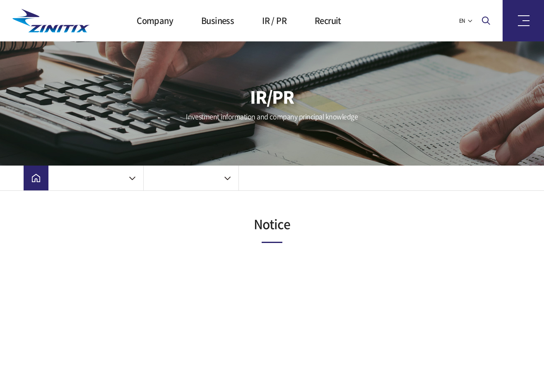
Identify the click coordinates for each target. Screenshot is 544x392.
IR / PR (274, 20)
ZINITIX (54, 21)
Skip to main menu (0, 0)
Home (36, 178)
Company (155, 20)
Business (218, 20)
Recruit (328, 20)
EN (462, 21)
